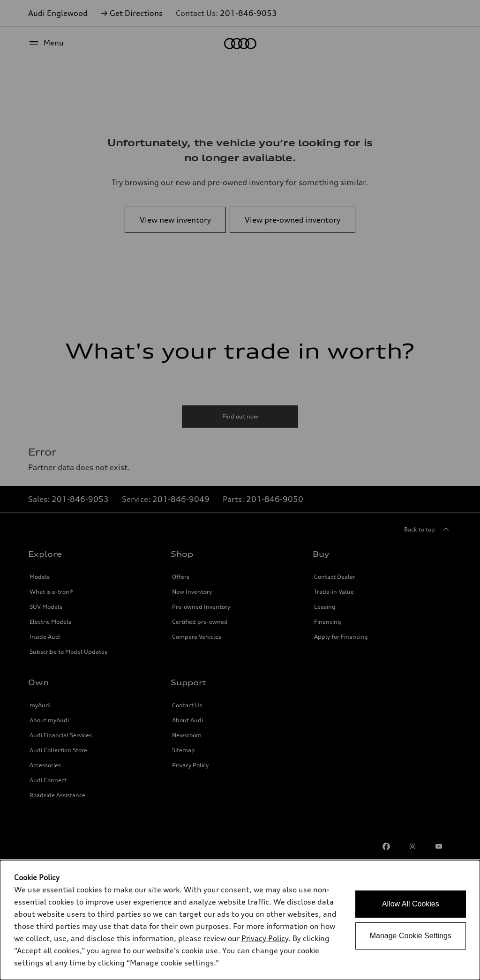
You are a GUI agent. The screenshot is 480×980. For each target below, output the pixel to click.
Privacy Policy (265, 938)
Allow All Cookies (411, 904)
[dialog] (240, 920)
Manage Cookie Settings (411, 936)
